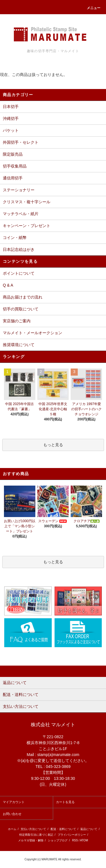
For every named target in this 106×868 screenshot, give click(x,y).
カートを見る (65, 802)
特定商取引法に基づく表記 (36, 835)
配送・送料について (63, 829)
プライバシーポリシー (72, 835)
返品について (89, 829)
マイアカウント (14, 802)
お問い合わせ (12, 814)
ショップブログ (58, 840)
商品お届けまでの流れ (23, 297)
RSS (75, 840)
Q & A (8, 285)
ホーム (12, 829)
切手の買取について (21, 309)
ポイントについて (19, 273)
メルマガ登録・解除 (31, 840)
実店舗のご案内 (17, 321)
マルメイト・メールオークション (33, 333)
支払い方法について (33, 829)
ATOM (84, 840)
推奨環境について (19, 345)
